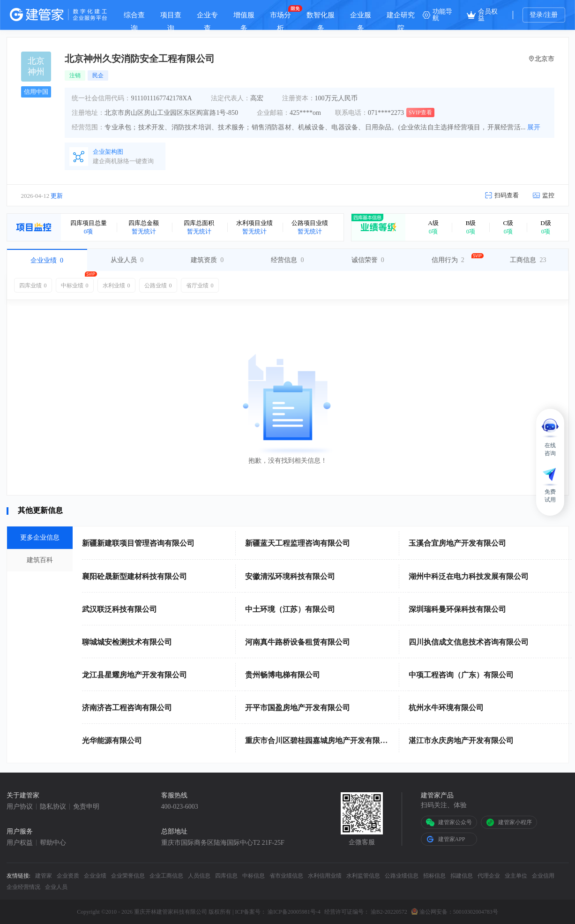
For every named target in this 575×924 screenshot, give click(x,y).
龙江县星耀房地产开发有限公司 (134, 675)
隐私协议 (53, 807)
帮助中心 (53, 843)
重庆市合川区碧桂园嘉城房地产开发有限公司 (320, 740)
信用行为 (448, 260)
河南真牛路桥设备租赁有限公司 (298, 642)
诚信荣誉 (368, 260)
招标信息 (434, 876)
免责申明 (86, 807)
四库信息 (226, 876)
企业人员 (56, 887)
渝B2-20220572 (389, 912)
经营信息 (287, 260)
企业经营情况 (23, 887)
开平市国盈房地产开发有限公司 (298, 708)
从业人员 (127, 260)
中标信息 (254, 876)
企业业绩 (47, 260)
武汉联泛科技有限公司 (119, 609)
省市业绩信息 (286, 876)
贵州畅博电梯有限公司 (283, 675)
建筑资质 (207, 260)
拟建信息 (462, 876)
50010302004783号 (476, 912)
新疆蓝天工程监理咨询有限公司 (298, 543)
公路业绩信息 (402, 876)
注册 (551, 15)
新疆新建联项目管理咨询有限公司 (138, 543)
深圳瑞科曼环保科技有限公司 (457, 609)
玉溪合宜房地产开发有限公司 (457, 543)
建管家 (44, 876)
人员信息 (199, 876)
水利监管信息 (363, 876)
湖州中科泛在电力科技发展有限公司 (469, 576)
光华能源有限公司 (112, 740)
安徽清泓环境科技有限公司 (290, 576)
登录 (536, 15)
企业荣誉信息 (128, 876)
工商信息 (528, 260)
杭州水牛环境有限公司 (446, 708)
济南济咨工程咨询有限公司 (127, 708)
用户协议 (20, 807)
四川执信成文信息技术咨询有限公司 (469, 642)
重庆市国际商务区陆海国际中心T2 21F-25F (223, 843)
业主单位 (516, 876)
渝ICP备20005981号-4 (294, 912)
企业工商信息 (166, 876)
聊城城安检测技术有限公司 (127, 642)
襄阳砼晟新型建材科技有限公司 (134, 576)
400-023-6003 (180, 807)
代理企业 (489, 876)
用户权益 (20, 843)
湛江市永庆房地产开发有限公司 (461, 740)
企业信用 (543, 876)
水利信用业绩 (325, 876)
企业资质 (68, 876)
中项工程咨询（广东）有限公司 (461, 675)
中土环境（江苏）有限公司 (290, 609)
